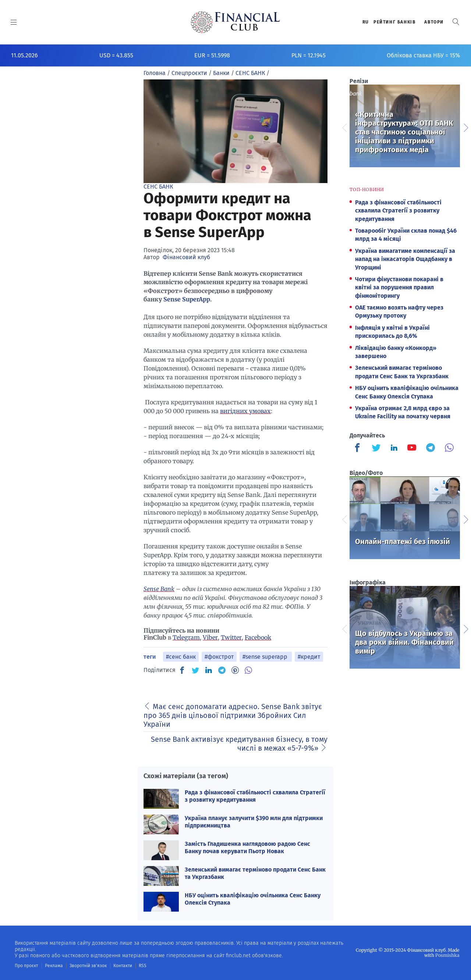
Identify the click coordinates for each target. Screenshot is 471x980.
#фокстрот (219, 657)
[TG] (222, 670)
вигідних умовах (245, 411)
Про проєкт (26, 966)
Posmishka (447, 955)
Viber (210, 637)
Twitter (231, 637)
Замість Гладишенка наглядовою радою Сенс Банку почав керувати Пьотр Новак (247, 847)
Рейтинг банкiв (394, 22)
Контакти (123, 966)
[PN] (235, 670)
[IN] (209, 670)
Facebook (258, 637)
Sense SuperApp (187, 299)
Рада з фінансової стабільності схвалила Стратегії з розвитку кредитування (255, 796)
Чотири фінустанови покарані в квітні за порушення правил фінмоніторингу (399, 287)
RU (366, 22)
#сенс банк (181, 657)
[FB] (182, 670)
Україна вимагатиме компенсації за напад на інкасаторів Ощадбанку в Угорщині (405, 259)
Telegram (186, 637)
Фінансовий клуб (186, 257)
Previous (344, 127)
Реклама (54, 966)
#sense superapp (266, 657)
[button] (456, 22)
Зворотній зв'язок (88, 966)
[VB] (248, 670)
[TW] (195, 670)
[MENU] (14, 22)
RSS (143, 966)
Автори (434, 22)
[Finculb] (359, 448)
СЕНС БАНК (158, 187)
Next (465, 127)
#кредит (309, 657)
